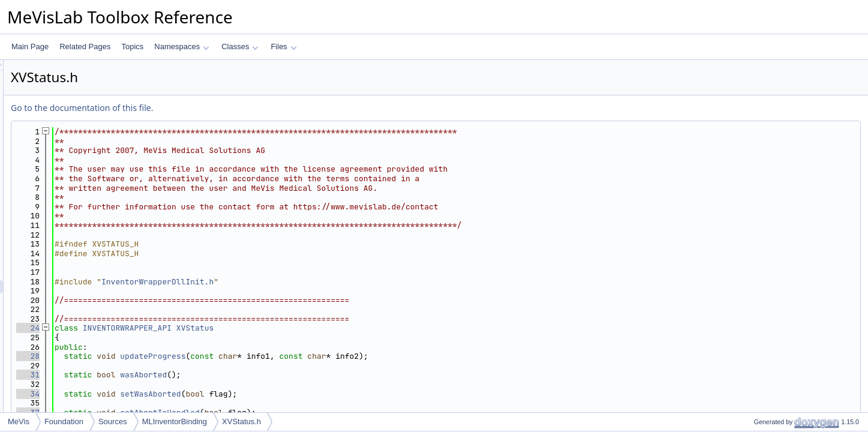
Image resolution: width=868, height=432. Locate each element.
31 (178, 375)
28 (178, 356)
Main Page (30, 46)
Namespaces (181, 46)
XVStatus (345, 328)
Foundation (64, 421)
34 (178, 394)
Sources (113, 421)
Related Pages (85, 46)
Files (283, 46)
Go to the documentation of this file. (232, 108)
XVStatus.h (241, 421)
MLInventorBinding (175, 421)
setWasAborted (300, 394)
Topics (132, 46)
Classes (240, 46)
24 (178, 328)
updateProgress (303, 356)
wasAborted (293, 375)
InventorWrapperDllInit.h (307, 282)
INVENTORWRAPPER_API (277, 328)
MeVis (19, 421)
